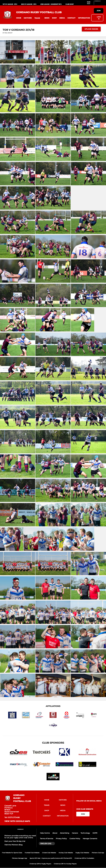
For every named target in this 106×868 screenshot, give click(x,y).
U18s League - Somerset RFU (51, 4)
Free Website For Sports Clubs (12, 853)
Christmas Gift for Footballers (84, 858)
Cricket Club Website (49, 853)
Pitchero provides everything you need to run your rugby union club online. (20, 837)
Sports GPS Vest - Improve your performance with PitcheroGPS (51, 858)
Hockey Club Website (66, 853)
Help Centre (45, 833)
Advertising (65, 833)
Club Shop (70, 4)
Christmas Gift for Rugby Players (40, 864)
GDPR (95, 833)
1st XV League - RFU (10, 4)
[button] (19, 18)
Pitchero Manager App (20, 858)
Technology (85, 833)
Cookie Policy (75, 839)
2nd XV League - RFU (29, 4)
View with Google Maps (17, 821)
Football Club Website (32, 853)
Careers (75, 833)
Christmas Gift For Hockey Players (65, 864)
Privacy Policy (61, 839)
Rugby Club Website (82, 853)
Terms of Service (47, 839)
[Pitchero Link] (99, 4)
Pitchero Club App (98, 853)
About (55, 833)
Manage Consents (90, 839)
